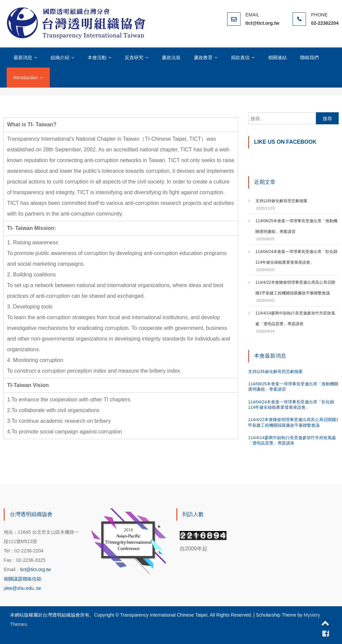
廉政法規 (171, 57)
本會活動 (97, 57)
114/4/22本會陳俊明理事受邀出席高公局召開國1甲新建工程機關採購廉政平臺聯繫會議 (295, 288)
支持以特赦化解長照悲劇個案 (282, 201)
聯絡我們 (309, 57)
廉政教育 (203, 57)
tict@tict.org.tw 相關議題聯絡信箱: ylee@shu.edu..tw (27, 579)
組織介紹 (60, 57)
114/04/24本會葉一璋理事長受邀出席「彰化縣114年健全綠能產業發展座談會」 (296, 257)
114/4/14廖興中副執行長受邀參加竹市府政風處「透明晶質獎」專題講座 (295, 318)
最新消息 (23, 57)
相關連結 (277, 57)
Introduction (26, 78)
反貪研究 (134, 57)
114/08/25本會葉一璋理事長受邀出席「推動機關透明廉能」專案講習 (296, 226)
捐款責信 (240, 57)
